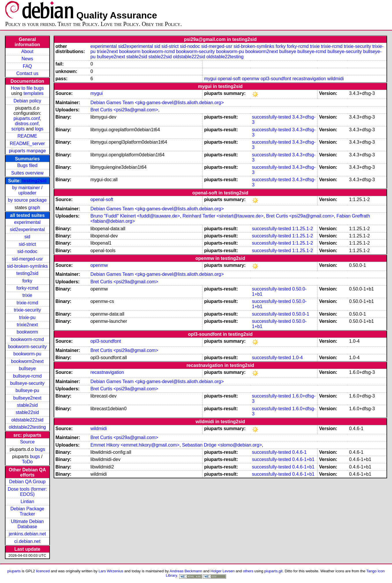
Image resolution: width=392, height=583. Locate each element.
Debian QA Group (27, 482)
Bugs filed (27, 165)
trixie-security (27, 310)
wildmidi (336, 79)
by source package (27, 200)
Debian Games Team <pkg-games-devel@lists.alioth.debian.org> (157, 103)
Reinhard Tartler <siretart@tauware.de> (223, 216)
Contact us (27, 73)
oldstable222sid (27, 420)
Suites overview (27, 173)
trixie (27, 295)
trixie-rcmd (27, 303)
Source (27, 442)
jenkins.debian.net (27, 534)
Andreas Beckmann (186, 571)
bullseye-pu (27, 390)
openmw (250, 79)
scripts (18, 129)
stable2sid (27, 405)
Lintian (27, 502)
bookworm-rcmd (27, 339)
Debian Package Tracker (27, 511)
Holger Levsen (223, 571)
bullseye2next (27, 398)
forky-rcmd (27, 288)
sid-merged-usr (27, 259)
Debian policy (27, 101)
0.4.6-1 (299, 452)
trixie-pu (27, 317)
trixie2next (27, 325)
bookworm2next (27, 361)
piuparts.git (273, 571)
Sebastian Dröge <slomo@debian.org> (222, 445)
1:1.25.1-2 (303, 229)
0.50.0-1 (301, 314)
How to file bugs (27, 88)
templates (33, 93)
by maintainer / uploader (27, 190)
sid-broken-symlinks (27, 266)
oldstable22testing (27, 427)
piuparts (14, 571)
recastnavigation (309, 79)
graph (34, 208)
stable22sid (27, 412)
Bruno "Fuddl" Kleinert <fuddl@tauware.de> (135, 216)
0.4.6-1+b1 (303, 459)
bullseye (27, 369)
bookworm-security (27, 347)
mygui (210, 79)
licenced (43, 571)
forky (27, 281)
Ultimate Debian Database (27, 524)
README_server (27, 144)
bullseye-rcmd (27, 376)
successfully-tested (271, 117)
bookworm (27, 332)
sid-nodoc (27, 251)
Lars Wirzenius (111, 571)
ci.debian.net (27, 541)
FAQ (27, 66)
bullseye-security (27, 383)
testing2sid (34, 181)
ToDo (27, 462)
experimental (27, 222)
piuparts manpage (27, 151)
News (27, 59)
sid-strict (27, 244)
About (27, 51)
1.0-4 (297, 358)
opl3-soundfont (276, 79)
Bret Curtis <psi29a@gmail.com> (124, 110)
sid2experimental (27, 229)
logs (39, 129)
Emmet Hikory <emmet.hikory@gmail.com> (135, 445)
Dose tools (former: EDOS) (27, 492)
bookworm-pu (27, 354)
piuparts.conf (27, 118)
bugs (40, 449)
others (248, 571)
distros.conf (27, 124)
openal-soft (229, 79)
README (27, 136)
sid (27, 237)
